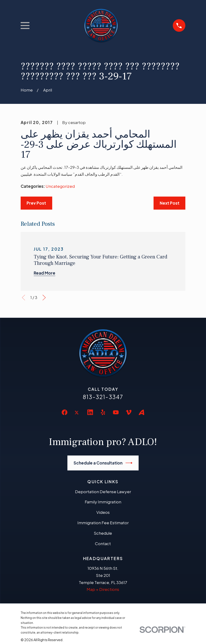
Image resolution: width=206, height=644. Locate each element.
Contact (103, 543)
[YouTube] (116, 412)
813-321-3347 (103, 397)
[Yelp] (103, 412)
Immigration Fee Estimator (103, 523)
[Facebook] (65, 412)
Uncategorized (60, 186)
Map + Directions (103, 589)
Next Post (170, 203)
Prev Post (36, 203)
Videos (103, 512)
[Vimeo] (129, 412)
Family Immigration (103, 502)
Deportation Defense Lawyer (103, 492)
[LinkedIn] (90, 412)
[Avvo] (141, 412)
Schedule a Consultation (103, 463)
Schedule (103, 533)
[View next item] (44, 298)
